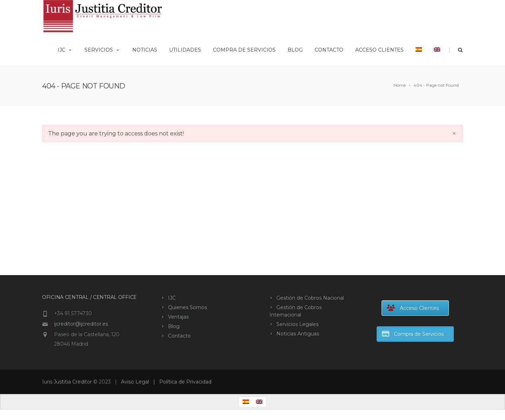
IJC (65, 50)
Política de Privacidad (185, 382)
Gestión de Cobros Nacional (310, 298)
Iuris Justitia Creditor (67, 382)
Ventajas (178, 317)
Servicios (102, 50)
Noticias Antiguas (298, 334)
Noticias (145, 50)
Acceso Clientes (379, 50)
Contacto (329, 50)
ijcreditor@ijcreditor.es (81, 324)
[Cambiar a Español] (246, 402)
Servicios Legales (297, 324)
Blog (295, 50)
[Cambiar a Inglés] (437, 49)
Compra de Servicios (244, 50)
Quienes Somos (187, 307)
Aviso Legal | (140, 382)
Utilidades (185, 50)
